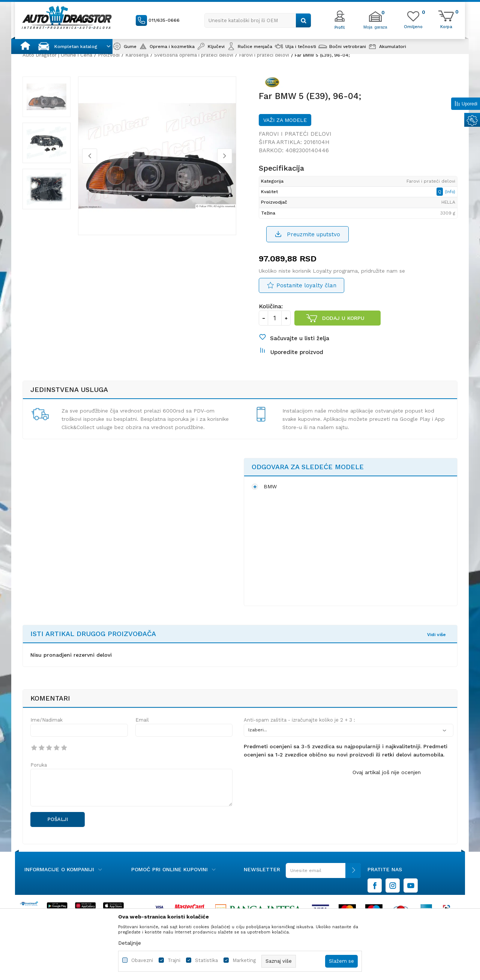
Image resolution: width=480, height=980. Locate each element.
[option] (46, 97)
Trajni (174, 960)
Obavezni (142, 960)
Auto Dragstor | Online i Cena (57, 55)
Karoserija (137, 55)
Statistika (206, 960)
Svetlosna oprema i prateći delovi (194, 55)
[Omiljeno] (413, 26)
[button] (258, 20)
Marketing (244, 960)
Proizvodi (109, 55)
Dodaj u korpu (343, 318)
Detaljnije (130, 943)
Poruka (39, 765)
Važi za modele (285, 120)
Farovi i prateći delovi (264, 55)
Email (142, 720)
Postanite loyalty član (306, 285)
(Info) (450, 192)
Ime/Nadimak (46, 720)
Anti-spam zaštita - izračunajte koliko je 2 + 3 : (299, 720)
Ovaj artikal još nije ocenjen (387, 772)
